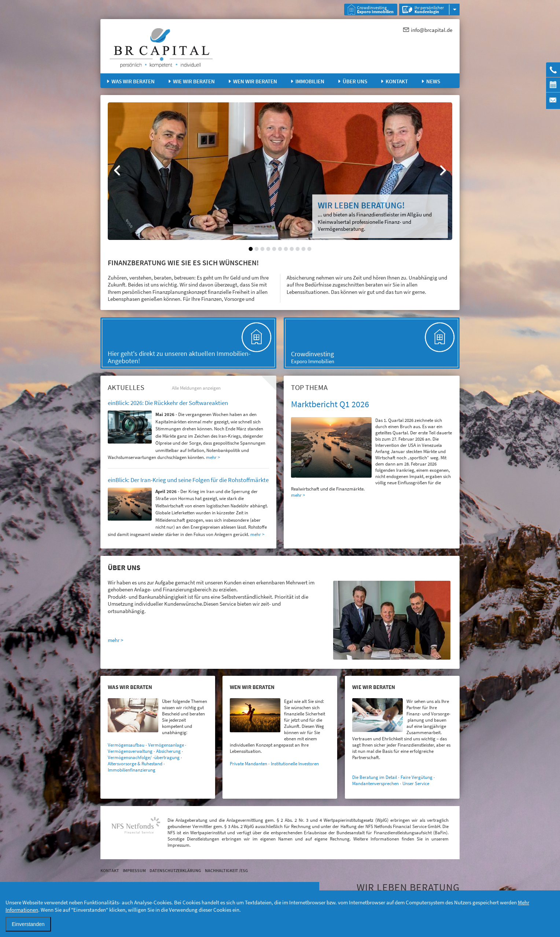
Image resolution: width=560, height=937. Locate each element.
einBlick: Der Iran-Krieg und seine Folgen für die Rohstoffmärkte (188, 480)
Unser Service (416, 783)
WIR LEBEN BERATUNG (408, 887)
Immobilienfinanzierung (132, 770)
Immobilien (310, 81)
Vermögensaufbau (126, 745)
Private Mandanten (248, 764)
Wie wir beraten (194, 81)
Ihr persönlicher (429, 10)
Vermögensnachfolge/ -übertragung (144, 757)
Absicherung (168, 751)
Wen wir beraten (255, 81)
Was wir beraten (133, 81)
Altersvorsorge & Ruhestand (135, 764)
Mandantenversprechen (375, 783)
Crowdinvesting (375, 10)
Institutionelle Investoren (295, 764)
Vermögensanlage (166, 745)
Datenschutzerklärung (175, 870)
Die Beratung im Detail (375, 777)
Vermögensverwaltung (130, 751)
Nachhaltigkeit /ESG (226, 870)
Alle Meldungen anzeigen (196, 388)
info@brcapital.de (432, 30)
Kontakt (397, 81)
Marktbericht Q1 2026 (330, 404)
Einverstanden (28, 924)
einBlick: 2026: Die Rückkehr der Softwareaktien (168, 403)
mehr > (298, 495)
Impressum (134, 870)
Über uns (355, 81)
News (433, 81)
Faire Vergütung (417, 777)
